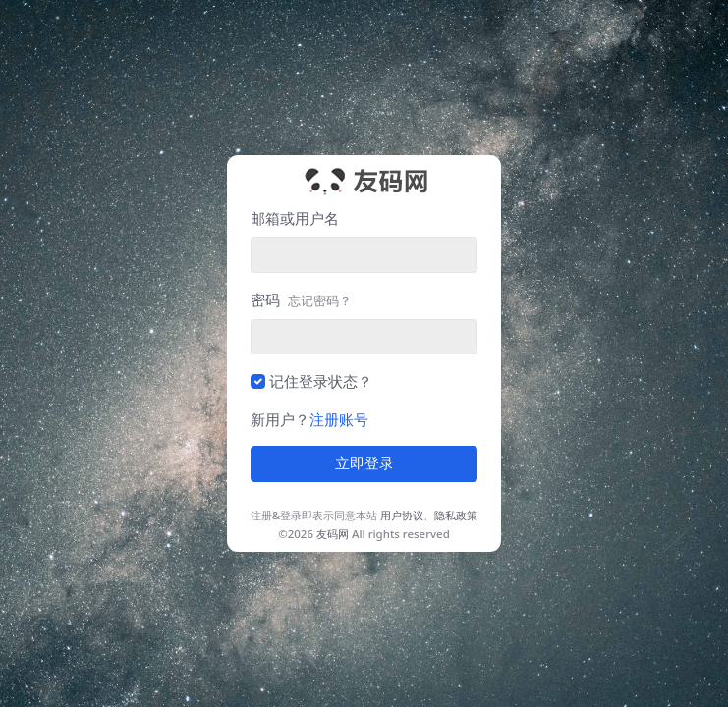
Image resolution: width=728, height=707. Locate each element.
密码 (301, 299)
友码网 (333, 534)
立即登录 (364, 463)
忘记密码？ (320, 300)
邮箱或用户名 (295, 218)
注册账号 (339, 419)
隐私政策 (456, 515)
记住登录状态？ (321, 381)
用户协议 (402, 515)
